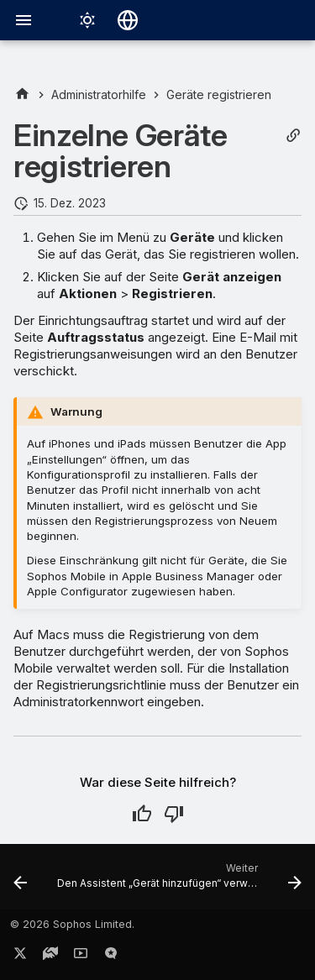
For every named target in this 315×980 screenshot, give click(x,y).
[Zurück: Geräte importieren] (20, 882)
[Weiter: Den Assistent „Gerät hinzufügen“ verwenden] (178, 882)
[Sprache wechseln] (128, 20)
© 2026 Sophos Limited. (72, 924)
